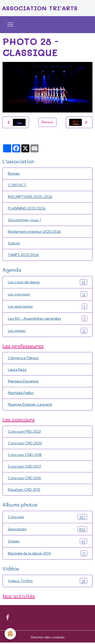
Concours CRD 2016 (24, 478)
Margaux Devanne (23, 381)
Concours (48, 517)
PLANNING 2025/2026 (27, 208)
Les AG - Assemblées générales (48, 319)
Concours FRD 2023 (24, 431)
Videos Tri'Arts (48, 581)
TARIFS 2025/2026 (23, 255)
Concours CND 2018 (25, 455)
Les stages (48, 331)
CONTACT (17, 185)
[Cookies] (10, 634)
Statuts (14, 243)
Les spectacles (48, 306)
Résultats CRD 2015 (24, 490)
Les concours (48, 294)
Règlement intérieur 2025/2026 (34, 232)
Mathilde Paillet (21, 393)
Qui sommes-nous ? (24, 220)
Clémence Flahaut (23, 358)
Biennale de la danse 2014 (48, 553)
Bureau (14, 173)
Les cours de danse (48, 282)
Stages (48, 541)
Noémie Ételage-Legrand (30, 404)
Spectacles (48, 529)
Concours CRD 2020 (25, 443)
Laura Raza (17, 370)
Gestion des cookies (48, 637)
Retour (47, 122)
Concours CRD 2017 (24, 466)
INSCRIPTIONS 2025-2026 (30, 197)
